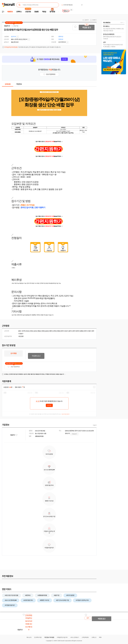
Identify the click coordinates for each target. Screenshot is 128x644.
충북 (19, 331)
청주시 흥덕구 (76, 331)
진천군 (55, 331)
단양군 (31, 331)
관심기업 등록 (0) (14, 367)
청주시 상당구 (65, 331)
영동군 (39, 331)
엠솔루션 (7, 26)
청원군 (59, 331)
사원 (19, 336)
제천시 (51, 331)
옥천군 (43, 331)
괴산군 (28, 331)
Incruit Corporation (66, 641)
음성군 (47, 331)
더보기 (95, 425)
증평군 (82, 331)
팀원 (22, 336)
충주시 (70, 331)
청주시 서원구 (88, 331)
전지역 (24, 331)
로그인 (38, 401)
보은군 (35, 331)
